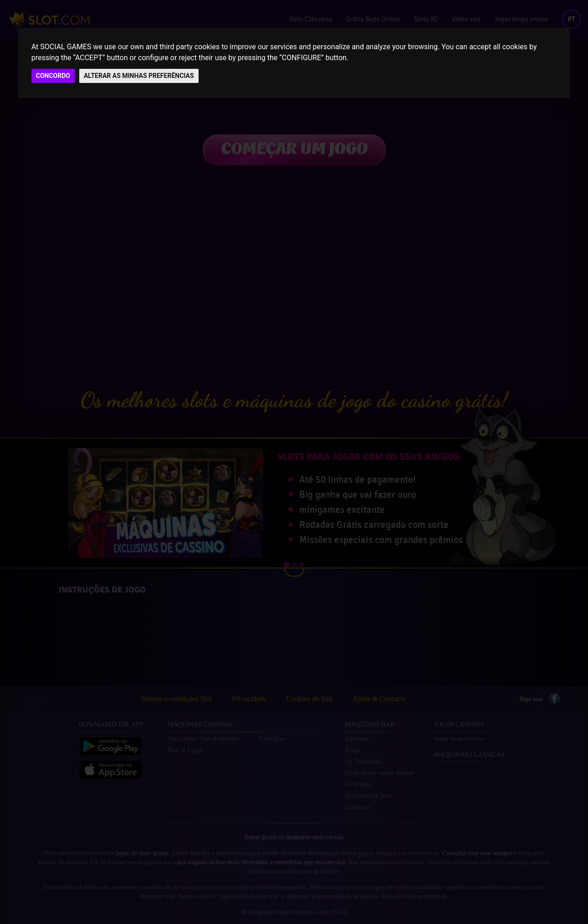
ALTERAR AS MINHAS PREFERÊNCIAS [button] (139, 76)
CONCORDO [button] (53, 76)
